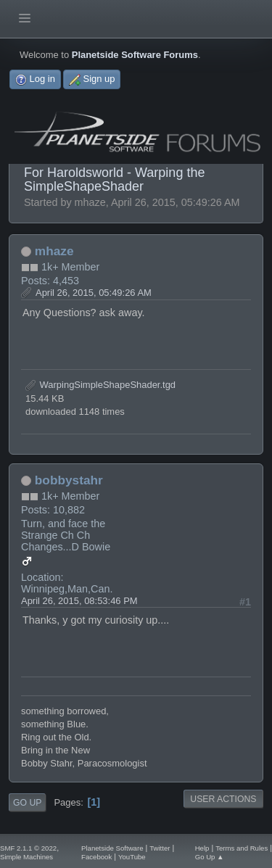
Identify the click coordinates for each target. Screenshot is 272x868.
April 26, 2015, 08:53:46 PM (79, 601)
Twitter (160, 848)
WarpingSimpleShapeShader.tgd (100, 385)
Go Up (27, 803)
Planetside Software (112, 848)
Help (202, 848)
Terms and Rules (242, 848)
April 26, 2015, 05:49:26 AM (94, 293)
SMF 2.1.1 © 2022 (28, 848)
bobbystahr (69, 480)
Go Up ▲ (210, 857)
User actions (223, 799)
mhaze (54, 251)
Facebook (96, 857)
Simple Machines (26, 857)
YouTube (132, 857)
